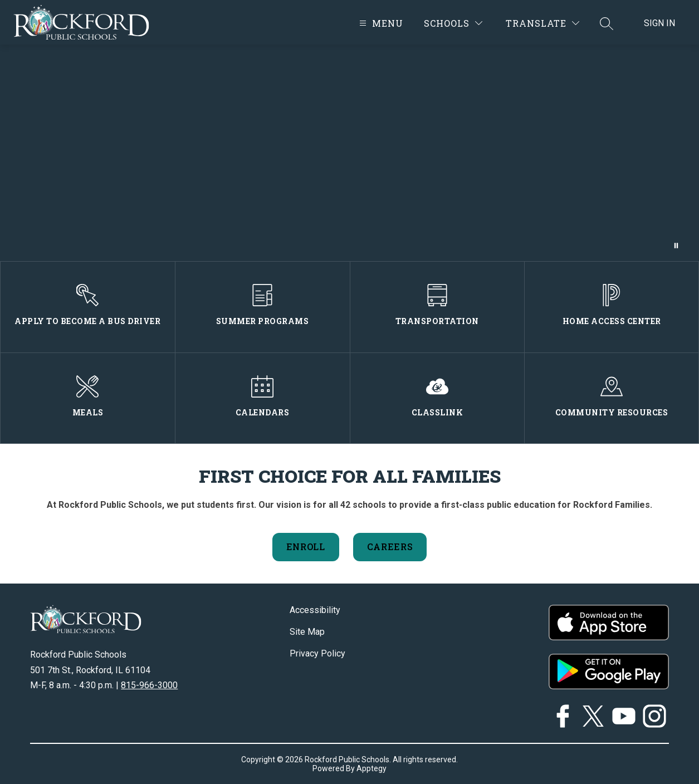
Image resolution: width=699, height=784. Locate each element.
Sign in (659, 23)
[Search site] (607, 23)
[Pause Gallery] (676, 246)
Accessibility (315, 610)
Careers (390, 547)
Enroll (306, 547)
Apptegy (372, 768)
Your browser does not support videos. (349, 153)
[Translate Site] (542, 23)
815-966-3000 (149, 685)
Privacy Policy (317, 653)
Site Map (307, 632)
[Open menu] (380, 23)
